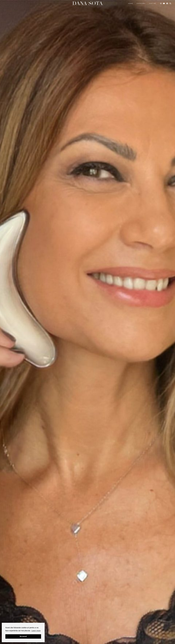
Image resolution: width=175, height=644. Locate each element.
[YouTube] (164, 3)
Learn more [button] (36, 631)
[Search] (170, 3)
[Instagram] (161, 3)
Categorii (141, 3)
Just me (153, 3)
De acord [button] (23, 636)
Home (131, 3)
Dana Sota (87, 3)
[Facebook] (167, 3)
